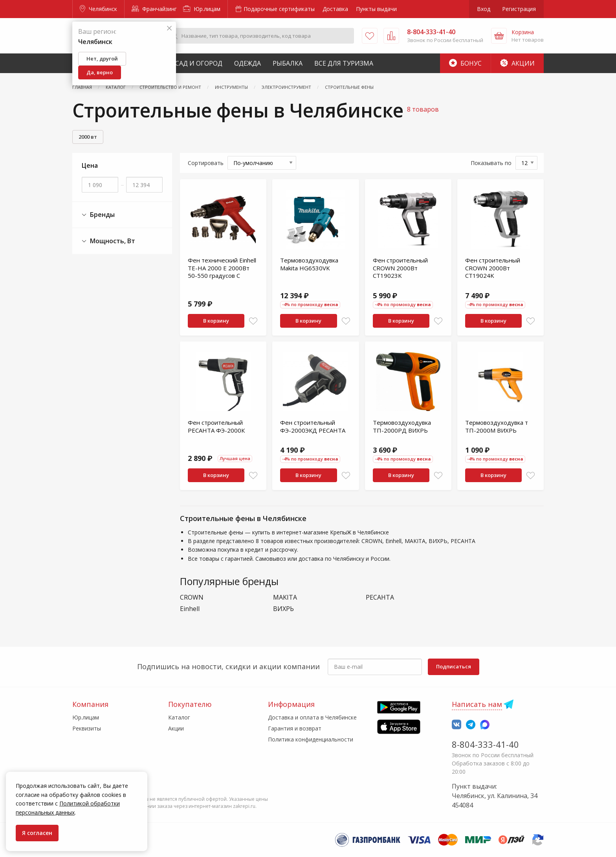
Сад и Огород (199, 63)
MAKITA (285, 597)
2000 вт (88, 137)
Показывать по (491, 163)
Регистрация (519, 9)
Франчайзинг (154, 9)
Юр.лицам (202, 9)
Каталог (179, 717)
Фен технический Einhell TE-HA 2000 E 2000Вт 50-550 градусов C (222, 268)
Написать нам (477, 704)
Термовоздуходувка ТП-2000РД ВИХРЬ (402, 426)
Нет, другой (102, 59)
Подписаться (454, 666)
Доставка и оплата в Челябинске (312, 717)
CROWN (192, 597)
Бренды (98, 215)
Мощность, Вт (108, 241)
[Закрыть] (169, 28)
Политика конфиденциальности (311, 739)
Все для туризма (344, 63)
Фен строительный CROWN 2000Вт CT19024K (493, 268)
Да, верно (100, 72)
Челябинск (98, 9)
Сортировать (206, 163)
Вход (484, 9)
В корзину (216, 321)
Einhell (190, 609)
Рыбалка (288, 63)
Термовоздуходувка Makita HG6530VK (309, 264)
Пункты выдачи (376, 9)
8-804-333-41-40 (485, 744)
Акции (517, 63)
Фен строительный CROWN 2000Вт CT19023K (400, 268)
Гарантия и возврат (295, 728)
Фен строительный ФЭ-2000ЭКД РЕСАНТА (313, 426)
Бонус (465, 63)
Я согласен (37, 833)
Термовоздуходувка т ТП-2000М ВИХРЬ (497, 426)
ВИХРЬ (283, 609)
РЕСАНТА (380, 597)
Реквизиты (87, 728)
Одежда (247, 63)
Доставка (335, 9)
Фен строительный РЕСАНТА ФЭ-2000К (216, 426)
